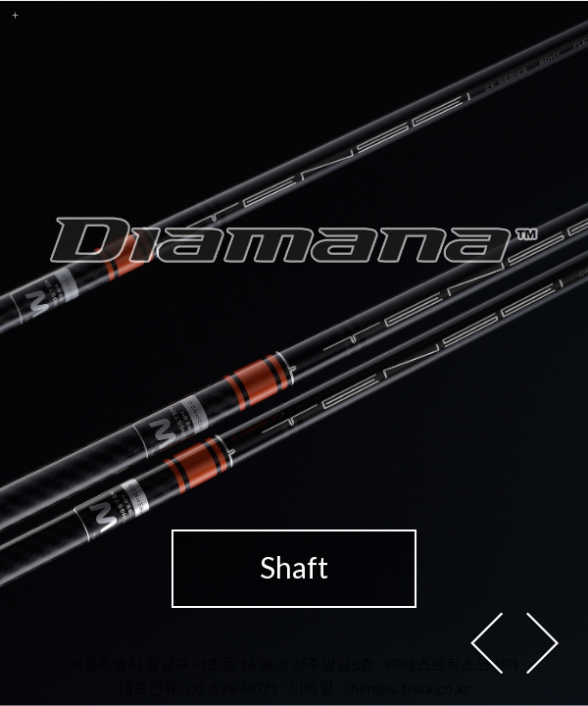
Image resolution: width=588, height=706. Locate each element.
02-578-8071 (233, 688)
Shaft (294, 567)
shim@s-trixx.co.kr (407, 688)
